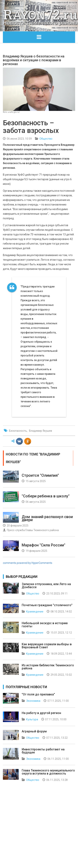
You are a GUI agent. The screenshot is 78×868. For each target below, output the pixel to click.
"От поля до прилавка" (38, 694)
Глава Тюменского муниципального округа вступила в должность (48, 772)
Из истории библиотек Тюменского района (48, 667)
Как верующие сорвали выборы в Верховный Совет (47, 646)
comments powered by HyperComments (28, 563)
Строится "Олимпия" (40, 475)
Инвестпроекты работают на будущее (43, 751)
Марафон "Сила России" (44, 545)
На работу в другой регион (41, 713)
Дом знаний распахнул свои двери (47, 518)
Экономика (33, 701)
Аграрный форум (34, 731)
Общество (46, 139)
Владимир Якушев (41, 431)
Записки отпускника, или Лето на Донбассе (46, 586)
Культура (32, 719)
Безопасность (18, 431)
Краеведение (35, 612)
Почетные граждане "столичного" (47, 605)
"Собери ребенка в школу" (46, 496)
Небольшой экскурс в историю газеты (45, 625)
